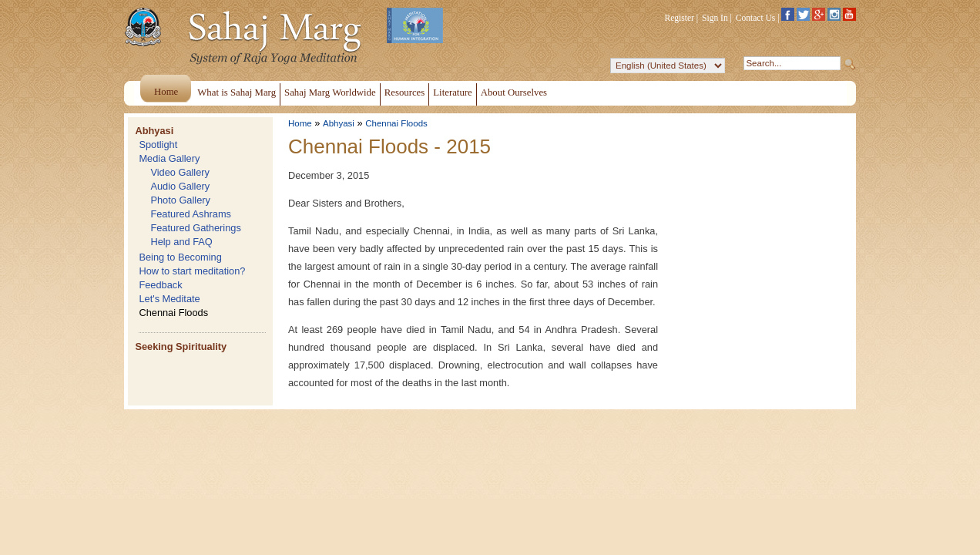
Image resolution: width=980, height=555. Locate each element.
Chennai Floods (173, 313)
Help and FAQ (181, 242)
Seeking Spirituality (181, 346)
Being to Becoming (180, 257)
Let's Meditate (169, 299)
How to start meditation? (192, 271)
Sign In (715, 18)
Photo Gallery (180, 200)
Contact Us (756, 18)
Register (680, 18)
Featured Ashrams (191, 214)
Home (300, 123)
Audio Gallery (180, 186)
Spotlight (158, 145)
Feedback (160, 285)
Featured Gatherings (195, 228)
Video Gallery (180, 172)
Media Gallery (169, 158)
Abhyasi (154, 131)
